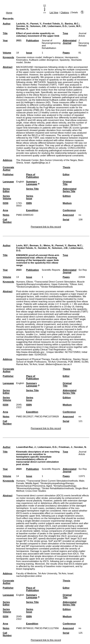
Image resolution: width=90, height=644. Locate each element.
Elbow (29, 282)
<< (45, 5)
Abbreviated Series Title (70, 190)
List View (54, 13)
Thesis (66, 167)
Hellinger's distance (53, 57)
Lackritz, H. (22, 24)
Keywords (8, 57)
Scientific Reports (51, 270)
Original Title (67, 183)
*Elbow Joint (76, 284)
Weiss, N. (49, 245)
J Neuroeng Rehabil (84, 43)
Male (82, 481)
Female (20, 483)
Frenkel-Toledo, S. (53, 24)
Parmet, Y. (36, 24)
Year (5, 40)
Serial (66, 220)
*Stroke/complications (28, 287)
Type (65, 33)
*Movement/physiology (28, 488)
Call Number (7, 221)
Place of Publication (32, 176)
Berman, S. (22, 29)
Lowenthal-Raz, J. (26, 447)
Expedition (32, 210)
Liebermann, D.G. (57, 26)
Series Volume (7, 197)
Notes (6, 215)
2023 (19, 270)
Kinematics (22, 60)
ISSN (6, 203)
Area (5, 210)
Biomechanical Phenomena (30, 486)
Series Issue (30, 197)
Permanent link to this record (46, 227)
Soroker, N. (22, 26)
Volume (7, 53)
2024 (19, 469)
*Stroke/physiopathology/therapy (57, 483)
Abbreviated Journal (70, 42)
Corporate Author (8, 169)
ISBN (29, 203)
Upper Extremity (60, 284)
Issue (29, 53)
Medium (67, 203)
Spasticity (65, 60)
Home (9, 13)
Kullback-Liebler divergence (44, 60)
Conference (69, 210)
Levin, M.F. (75, 26)
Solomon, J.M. (38, 26)
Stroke (27, 62)
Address (8, 160)
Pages (66, 53)
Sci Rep (83, 270)
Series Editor (6, 190)
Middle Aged (32, 483)
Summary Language (32, 183)
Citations (65, 13)
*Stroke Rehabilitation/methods (57, 287)
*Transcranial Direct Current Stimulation (55, 282)
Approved (68, 215)
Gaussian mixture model (29, 57)
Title (5, 33)
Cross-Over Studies (36, 491)
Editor (66, 174)
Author (7, 24)
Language (8, 182)
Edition (67, 196)
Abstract (8, 67)
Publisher (8, 174)
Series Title (32, 189)
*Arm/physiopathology (65, 486)
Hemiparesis (71, 57)
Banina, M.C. (72, 24)
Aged (49, 486)
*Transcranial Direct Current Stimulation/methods (52, 481)
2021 (19, 40)
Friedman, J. (66, 447)
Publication (32, 40)
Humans (21, 282)
